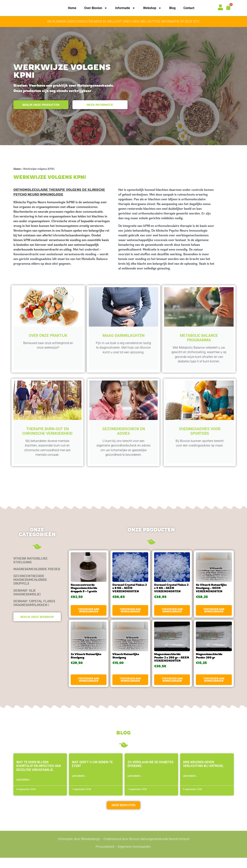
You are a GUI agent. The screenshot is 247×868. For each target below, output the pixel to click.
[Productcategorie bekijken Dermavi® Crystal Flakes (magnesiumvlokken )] (37, 613)
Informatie (125, 8)
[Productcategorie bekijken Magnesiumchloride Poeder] (37, 579)
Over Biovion (96, 8)
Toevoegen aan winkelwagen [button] (88, 620)
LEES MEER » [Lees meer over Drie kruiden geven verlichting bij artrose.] (190, 786)
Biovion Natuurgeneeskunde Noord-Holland (159, 849)
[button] (123, 816)
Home (72, 8)
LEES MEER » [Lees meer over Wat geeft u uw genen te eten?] (79, 786)
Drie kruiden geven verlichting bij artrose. (204, 774)
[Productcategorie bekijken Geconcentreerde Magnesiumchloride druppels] (37, 590)
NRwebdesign (90, 849)
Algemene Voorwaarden (135, 857)
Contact (189, 8)
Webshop (152, 8)
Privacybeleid (105, 857)
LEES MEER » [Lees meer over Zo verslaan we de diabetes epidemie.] (135, 786)
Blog (172, 8)
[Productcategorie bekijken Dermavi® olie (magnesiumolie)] (37, 602)
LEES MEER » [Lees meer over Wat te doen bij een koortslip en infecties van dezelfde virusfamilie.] (23, 790)
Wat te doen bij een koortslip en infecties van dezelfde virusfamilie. (39, 776)
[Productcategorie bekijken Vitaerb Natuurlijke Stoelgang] (37, 570)
